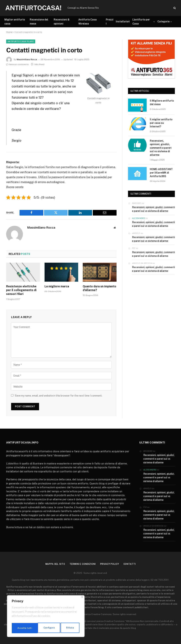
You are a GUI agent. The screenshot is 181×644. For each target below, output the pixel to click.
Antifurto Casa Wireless (88, 22)
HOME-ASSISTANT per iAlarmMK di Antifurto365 (161, 173)
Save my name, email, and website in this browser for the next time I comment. (59, 396)
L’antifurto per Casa (141, 22)
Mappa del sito (52, 564)
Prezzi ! (110, 22)
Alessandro (139, 218)
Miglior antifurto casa (15, 22)
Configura (23, 628)
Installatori (123, 22)
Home (9, 32)
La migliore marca (57, 286)
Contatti (133, 564)
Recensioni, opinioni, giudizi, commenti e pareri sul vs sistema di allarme (161, 148)
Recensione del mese (39, 22)
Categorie (163, 22)
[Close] (82, 599)
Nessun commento (17, 64)
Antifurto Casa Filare (21, 41)
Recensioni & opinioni (62, 22)
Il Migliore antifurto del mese (162, 102)
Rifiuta (44, 628)
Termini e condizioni (82, 564)
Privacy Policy (112, 564)
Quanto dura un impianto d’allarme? (99, 288)
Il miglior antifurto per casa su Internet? (161, 123)
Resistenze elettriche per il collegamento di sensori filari (21, 290)
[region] (46, 617)
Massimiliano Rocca (27, 59)
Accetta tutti (67, 628)
